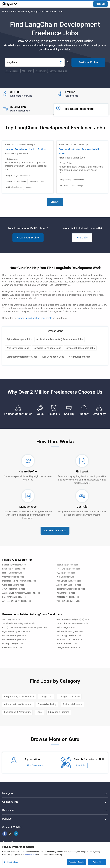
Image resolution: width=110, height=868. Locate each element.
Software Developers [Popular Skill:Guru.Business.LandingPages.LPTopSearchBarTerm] (58, 71)
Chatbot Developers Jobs (68, 597)
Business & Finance (72, 704)
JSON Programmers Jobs (14, 589)
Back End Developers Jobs (14, 565)
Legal (39, 712)
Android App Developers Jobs (69, 635)
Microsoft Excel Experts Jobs (69, 639)
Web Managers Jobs (66, 627)
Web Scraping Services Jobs (69, 581)
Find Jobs (82, 238)
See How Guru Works (55, 531)
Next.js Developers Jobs (13, 573)
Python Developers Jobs (19, 339)
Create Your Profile (28, 238)
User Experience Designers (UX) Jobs (73, 619)
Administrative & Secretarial (18, 704)
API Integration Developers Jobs (17, 601)
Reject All (97, 863)
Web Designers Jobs (11, 619)
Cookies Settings (11, 863)
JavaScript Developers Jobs (80, 348)
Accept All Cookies (77, 863)
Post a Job (100, 4)
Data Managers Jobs (66, 593)
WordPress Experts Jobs (13, 585)
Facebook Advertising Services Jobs (72, 623)
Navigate (8, 793)
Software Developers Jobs (47, 348)
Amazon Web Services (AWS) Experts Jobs (21, 593)
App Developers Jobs (53, 357)
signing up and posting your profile (34, 318)
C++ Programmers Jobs (13, 648)
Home (5, 12)
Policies (7, 819)
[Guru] (9, 4)
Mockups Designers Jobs (13, 644)
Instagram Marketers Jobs (68, 648)
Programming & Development (19, 697)
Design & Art (46, 697)
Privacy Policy (30, 855)
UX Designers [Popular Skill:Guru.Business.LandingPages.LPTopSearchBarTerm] (27, 71)
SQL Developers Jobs (66, 573)
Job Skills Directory (20, 12)
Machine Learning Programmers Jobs (19, 581)
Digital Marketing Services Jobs (16, 631)
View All (55, 202)
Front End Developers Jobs (68, 569)
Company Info (10, 802)
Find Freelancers (35, 765)
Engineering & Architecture (17, 712)
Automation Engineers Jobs (69, 585)
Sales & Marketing (47, 704)
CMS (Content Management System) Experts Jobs (25, 627)
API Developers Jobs (80, 357)
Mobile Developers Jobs (67, 644)
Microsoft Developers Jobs (14, 635)
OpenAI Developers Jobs (13, 577)
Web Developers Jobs (18, 348)
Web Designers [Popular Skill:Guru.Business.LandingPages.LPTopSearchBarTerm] (12, 71)
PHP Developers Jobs (66, 577)
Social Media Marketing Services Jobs (19, 623)
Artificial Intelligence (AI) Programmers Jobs (60, 339)
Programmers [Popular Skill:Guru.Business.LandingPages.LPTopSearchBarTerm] (41, 71)
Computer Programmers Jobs (22, 357)
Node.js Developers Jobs (67, 565)
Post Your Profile (88, 62)
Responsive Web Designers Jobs (71, 589)
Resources (8, 810)
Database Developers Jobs (14, 639)
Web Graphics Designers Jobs (70, 631)
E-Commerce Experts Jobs (14, 597)
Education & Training (59, 712)
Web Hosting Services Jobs (68, 601)
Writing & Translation (69, 697)
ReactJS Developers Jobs (14, 569)
